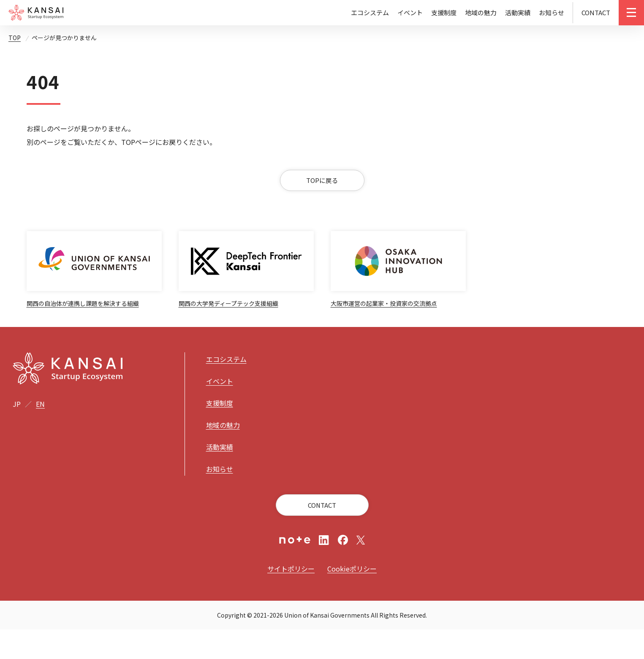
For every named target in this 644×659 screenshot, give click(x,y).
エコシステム (370, 12)
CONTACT (596, 12)
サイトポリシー (291, 598)
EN (40, 433)
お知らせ (552, 12)
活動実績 (518, 12)
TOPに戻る (322, 187)
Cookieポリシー (352, 598)
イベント (410, 12)
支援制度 (444, 12)
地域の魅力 (481, 12)
